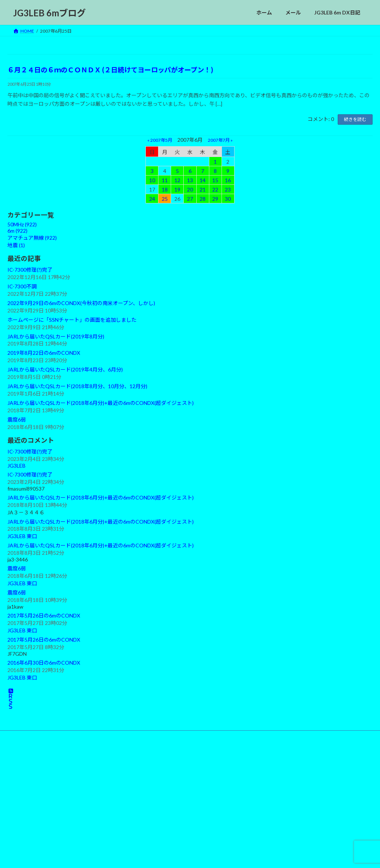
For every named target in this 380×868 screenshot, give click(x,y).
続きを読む (355, 119)
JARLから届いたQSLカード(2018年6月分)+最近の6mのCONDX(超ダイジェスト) (101, 403)
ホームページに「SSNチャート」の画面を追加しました (72, 320)
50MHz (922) (22, 224)
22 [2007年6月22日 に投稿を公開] (215, 189)
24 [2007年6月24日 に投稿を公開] (152, 198)
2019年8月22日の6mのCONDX (44, 353)
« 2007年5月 (160, 140)
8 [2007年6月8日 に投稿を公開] (215, 171)
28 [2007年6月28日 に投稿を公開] (203, 198)
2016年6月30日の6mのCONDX (44, 663)
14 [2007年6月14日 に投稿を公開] (203, 180)
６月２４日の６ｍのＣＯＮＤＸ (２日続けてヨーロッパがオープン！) (110, 70)
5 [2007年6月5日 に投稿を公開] (177, 171)
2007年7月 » (220, 140)
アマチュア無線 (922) (32, 238)
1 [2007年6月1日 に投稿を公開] (215, 161)
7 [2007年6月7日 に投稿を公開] (203, 171)
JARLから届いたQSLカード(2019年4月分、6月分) (65, 369)
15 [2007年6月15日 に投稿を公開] (215, 180)
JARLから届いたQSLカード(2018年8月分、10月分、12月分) (77, 386)
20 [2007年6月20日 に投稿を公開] (190, 189)
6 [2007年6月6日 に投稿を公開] (190, 171)
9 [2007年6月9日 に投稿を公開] (228, 171)
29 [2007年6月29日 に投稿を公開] (215, 198)
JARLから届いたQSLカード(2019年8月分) (56, 336)
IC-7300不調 (22, 286)
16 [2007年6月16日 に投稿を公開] (228, 180)
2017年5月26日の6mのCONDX (44, 615)
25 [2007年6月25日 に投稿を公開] (165, 198)
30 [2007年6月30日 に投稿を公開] (228, 198)
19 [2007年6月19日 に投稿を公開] (177, 189)
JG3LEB (17, 466)
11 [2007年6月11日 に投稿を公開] (165, 180)
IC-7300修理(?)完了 (30, 270)
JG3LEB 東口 (22, 536)
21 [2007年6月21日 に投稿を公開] (203, 189)
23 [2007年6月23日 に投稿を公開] (228, 189)
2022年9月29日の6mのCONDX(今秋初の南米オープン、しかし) (81, 303)
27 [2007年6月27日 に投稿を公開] (190, 198)
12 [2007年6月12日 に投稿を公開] (177, 180)
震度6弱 (17, 420)
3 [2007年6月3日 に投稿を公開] (152, 171)
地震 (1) (16, 245)
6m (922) (17, 231)
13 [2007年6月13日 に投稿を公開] (190, 180)
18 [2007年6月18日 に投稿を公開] (165, 189)
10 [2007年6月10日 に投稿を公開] (152, 180)
